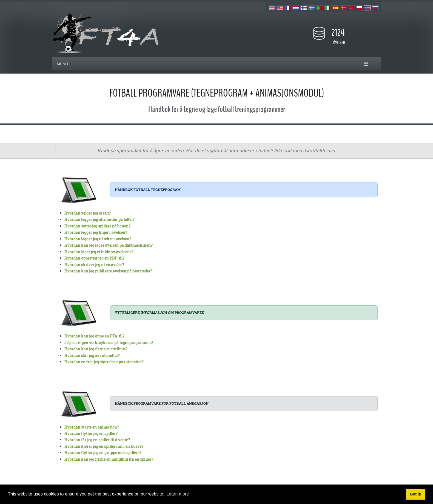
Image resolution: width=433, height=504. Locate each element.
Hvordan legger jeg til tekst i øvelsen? (98, 239)
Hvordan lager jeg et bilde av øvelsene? (99, 252)
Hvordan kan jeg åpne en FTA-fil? (94, 336)
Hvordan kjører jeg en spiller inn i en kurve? (104, 446)
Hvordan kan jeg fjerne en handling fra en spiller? (109, 459)
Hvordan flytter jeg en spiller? (91, 433)
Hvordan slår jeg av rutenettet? (92, 355)
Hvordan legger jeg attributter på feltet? (99, 219)
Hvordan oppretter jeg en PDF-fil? (94, 258)
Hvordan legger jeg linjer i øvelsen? (96, 232)
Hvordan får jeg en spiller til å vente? (97, 440)
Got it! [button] (415, 494)
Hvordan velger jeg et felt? (88, 213)
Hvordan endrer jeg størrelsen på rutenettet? (104, 362)
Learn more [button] (178, 494)
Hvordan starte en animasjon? (92, 427)
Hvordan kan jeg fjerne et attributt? (96, 349)
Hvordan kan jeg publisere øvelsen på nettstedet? (108, 271)
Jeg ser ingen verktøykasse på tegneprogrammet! (109, 343)
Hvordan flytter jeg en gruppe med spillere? (103, 453)
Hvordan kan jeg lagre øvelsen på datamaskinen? (109, 245)
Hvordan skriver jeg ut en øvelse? (94, 265)
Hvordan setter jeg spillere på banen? (97, 226)
